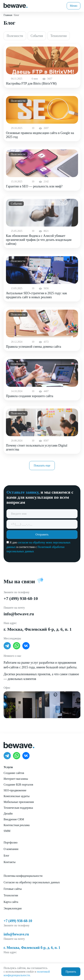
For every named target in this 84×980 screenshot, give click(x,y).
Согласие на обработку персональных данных (32, 882)
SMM (7, 831)
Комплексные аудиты (17, 796)
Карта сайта (11, 902)
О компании (11, 849)
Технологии (11, 895)
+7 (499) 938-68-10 (21, 598)
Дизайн (8, 813)
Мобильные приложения (19, 802)
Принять (71, 972)
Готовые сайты (13, 889)
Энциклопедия (13, 908)
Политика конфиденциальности (23, 876)
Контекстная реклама (17, 825)
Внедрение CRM (14, 819)
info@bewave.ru (19, 614)
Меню (74, 6)
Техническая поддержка (18, 808)
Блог (6, 856)
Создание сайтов (14, 773)
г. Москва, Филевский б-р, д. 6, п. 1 (38, 629)
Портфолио (11, 842)
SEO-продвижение (15, 790)
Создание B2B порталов (18, 785)
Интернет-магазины (16, 779)
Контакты (10, 862)
